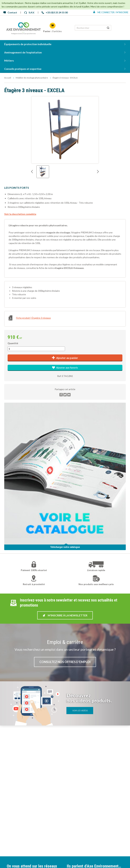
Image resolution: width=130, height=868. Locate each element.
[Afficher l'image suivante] (98, 172)
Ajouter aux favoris (65, 368)
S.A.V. (29, 12)
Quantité (13, 343)
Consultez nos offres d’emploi (65, 662)
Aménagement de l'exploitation (23, 52)
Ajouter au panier (65, 358)
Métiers (9, 61)
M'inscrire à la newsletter (65, 615)
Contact (10, 12)
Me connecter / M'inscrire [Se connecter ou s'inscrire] (111, 12)
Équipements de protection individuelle (28, 44)
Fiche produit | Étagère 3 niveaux (30, 318)
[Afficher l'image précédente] (32, 172)
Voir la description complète (20, 214)
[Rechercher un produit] (108, 28)
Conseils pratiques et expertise (23, 69)
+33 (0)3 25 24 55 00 (55, 12)
